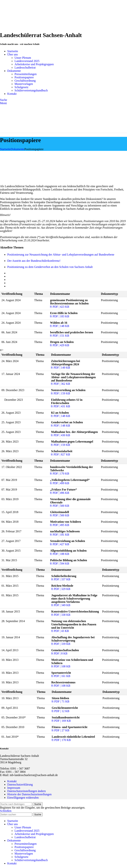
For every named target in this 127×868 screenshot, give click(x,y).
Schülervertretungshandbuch (31, 90)
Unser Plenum (23, 58)
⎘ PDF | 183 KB (60, 316)
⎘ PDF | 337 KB (61, 579)
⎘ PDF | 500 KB (60, 506)
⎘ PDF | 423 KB (60, 307)
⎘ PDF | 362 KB (61, 384)
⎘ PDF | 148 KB (60, 326)
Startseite (5, 149)
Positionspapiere (24, 77)
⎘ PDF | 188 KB (60, 554)
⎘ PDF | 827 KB (61, 454)
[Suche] (4, 100)
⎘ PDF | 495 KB (60, 525)
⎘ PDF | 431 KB (61, 406)
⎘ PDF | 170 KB (60, 474)
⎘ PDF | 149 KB (61, 368)
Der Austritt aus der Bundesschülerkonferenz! (34, 261)
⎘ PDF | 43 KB (60, 631)
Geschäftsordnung (25, 81)
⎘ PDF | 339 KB (61, 644)
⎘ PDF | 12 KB (61, 711)
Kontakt (12, 781)
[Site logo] (23, 26)
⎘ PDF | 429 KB (60, 345)
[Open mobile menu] (3, 103)
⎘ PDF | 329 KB (61, 589)
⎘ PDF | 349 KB (61, 605)
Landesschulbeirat (25, 68)
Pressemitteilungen (26, 74)
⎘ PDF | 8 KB (59, 653)
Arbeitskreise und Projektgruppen (34, 64)
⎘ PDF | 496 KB (60, 493)
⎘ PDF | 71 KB (61, 701)
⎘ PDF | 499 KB (60, 483)
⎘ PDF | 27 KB (61, 730)
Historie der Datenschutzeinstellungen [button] (29, 794)
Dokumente (18, 149)
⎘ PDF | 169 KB (61, 721)
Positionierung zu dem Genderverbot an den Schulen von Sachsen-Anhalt (50, 267)
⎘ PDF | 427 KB (60, 544)
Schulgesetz (21, 87)
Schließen (6, 811)
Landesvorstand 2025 (27, 61)
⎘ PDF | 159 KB (61, 393)
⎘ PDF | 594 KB (60, 563)
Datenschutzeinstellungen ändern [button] (26, 791)
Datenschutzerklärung (20, 784)
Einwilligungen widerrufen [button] (23, 798)
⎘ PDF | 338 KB (61, 615)
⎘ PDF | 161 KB (61, 676)
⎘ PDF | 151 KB (60, 336)
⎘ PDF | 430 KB (61, 435)
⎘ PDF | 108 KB (61, 666)
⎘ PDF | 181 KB (60, 535)
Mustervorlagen (24, 84)
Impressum (14, 788)
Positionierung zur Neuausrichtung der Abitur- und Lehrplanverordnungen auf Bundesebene (61, 255)
